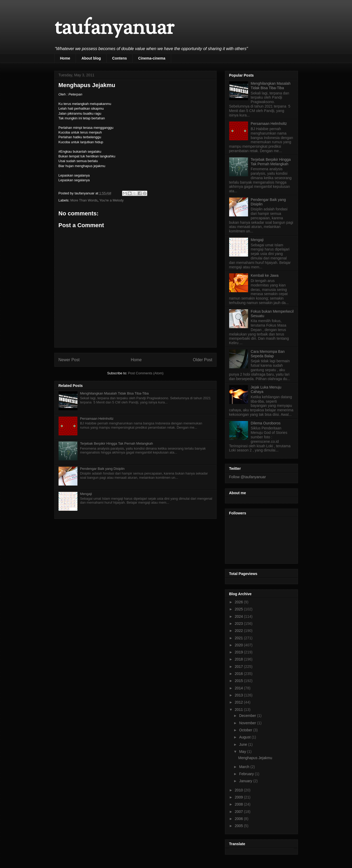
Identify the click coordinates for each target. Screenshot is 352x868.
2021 (239, 638)
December (248, 716)
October (246, 730)
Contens (119, 58)
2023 (239, 624)
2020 (239, 645)
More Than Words (84, 200)
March (245, 767)
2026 (239, 602)
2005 (239, 826)
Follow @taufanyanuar (248, 477)
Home (65, 58)
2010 (239, 790)
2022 (239, 631)
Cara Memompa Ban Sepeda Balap (268, 354)
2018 (239, 659)
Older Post (203, 360)
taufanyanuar (114, 29)
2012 (239, 702)
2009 (239, 797)
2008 (239, 804)
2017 (239, 667)
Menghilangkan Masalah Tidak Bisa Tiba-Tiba (114, 393)
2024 (239, 616)
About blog (91, 58)
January (246, 781)
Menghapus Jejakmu (255, 758)
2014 (239, 688)
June (244, 744)
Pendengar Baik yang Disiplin (102, 469)
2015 (239, 681)
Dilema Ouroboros (266, 423)
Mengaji (86, 494)
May (243, 752)
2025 (239, 609)
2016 (239, 674)
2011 (239, 710)
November (248, 723)
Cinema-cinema (152, 58)
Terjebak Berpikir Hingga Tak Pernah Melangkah (117, 443)
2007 (239, 812)
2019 (239, 652)
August (245, 737)
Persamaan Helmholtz (97, 419)
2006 (239, 819)
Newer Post (69, 360)
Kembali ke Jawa (265, 275)
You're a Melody (112, 200)
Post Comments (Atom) (146, 373)
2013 (239, 695)
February (247, 774)
